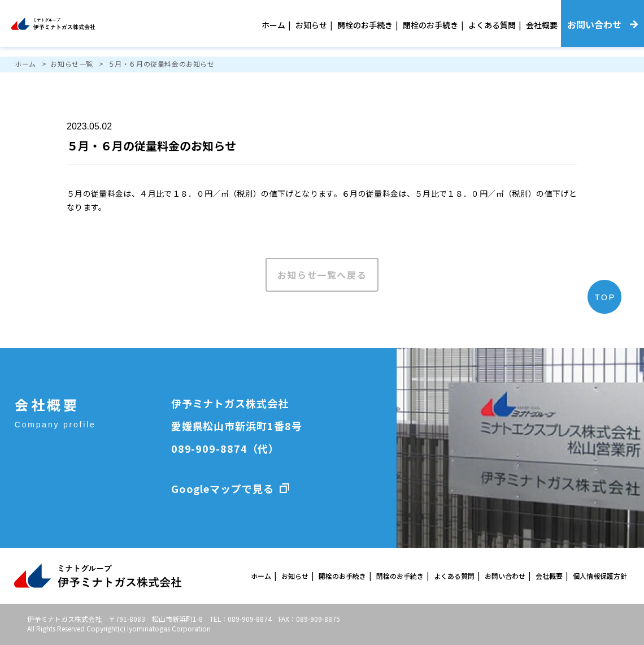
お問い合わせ (505, 576)
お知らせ (311, 25)
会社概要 (542, 25)
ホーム (273, 25)
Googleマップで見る (223, 488)
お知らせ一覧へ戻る (322, 275)
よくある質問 (492, 25)
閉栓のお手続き (430, 25)
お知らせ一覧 (72, 64)
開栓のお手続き (365, 25)
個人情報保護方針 (600, 576)
